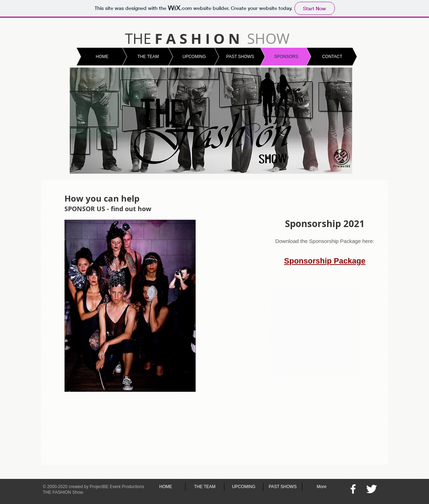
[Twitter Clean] (371, 489)
